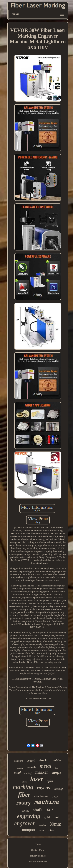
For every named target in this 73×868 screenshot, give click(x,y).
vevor (41, 831)
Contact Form (38, 850)
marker (42, 772)
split (50, 781)
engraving (29, 816)
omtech (31, 761)
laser (37, 779)
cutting (28, 773)
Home (38, 844)
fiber (24, 795)
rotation (42, 825)
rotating (20, 768)
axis (50, 809)
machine (47, 802)
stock (24, 782)
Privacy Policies (38, 856)
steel (18, 773)
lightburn (19, 761)
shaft (37, 810)
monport (29, 830)
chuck (43, 760)
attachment (41, 796)
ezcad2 (26, 811)
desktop (58, 789)
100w (55, 797)
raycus (43, 788)
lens (57, 768)
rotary (24, 803)
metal (46, 766)
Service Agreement (38, 861)
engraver (25, 823)
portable (31, 767)
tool (56, 817)
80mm (55, 824)
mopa (57, 772)
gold (47, 817)
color (51, 830)
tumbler (56, 760)
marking (23, 787)
